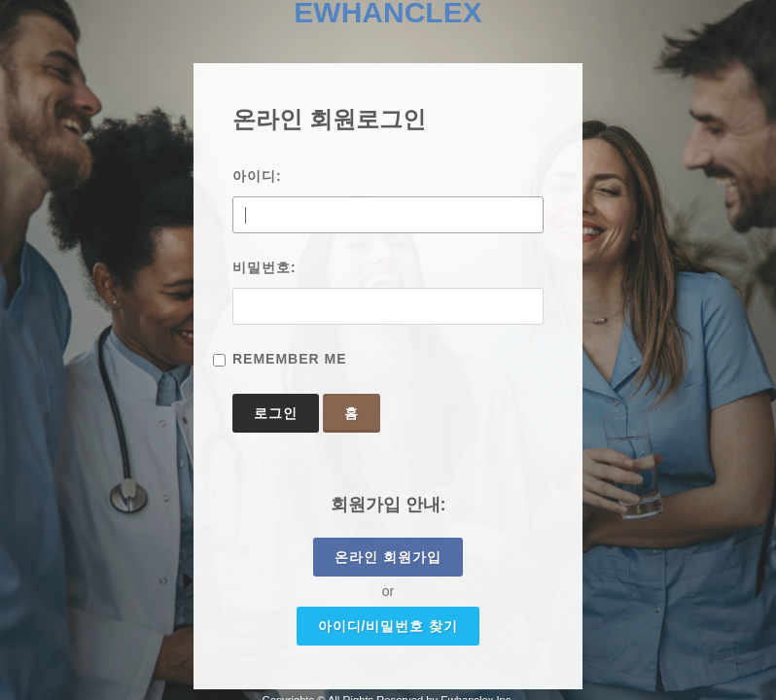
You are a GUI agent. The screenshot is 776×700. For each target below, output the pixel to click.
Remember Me (290, 359)
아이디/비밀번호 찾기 (388, 626)
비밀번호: (265, 267)
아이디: (257, 176)
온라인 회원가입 (388, 557)
